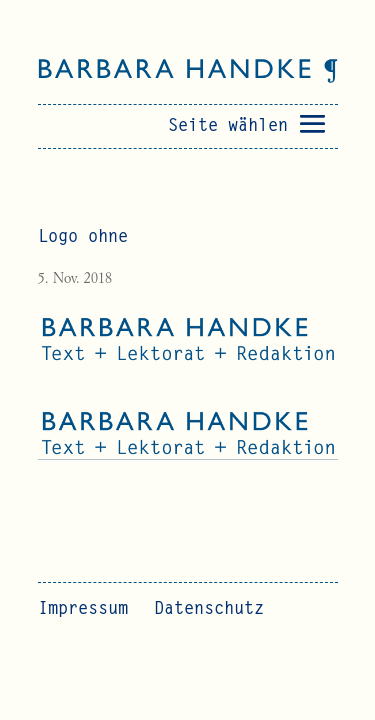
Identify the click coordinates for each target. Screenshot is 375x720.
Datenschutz (209, 609)
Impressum (83, 609)
